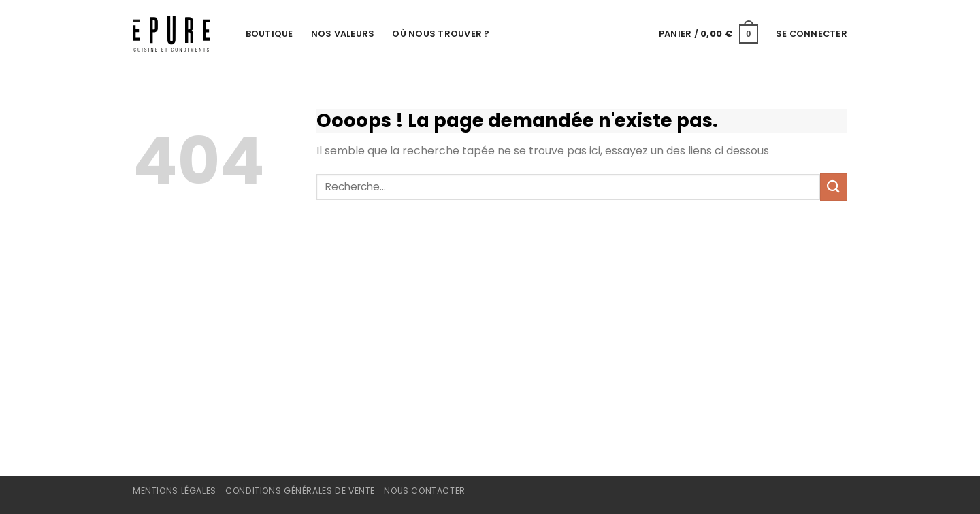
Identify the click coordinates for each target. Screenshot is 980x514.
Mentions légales (175, 491)
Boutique (269, 34)
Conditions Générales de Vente (300, 491)
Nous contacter (425, 491)
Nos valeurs (343, 34)
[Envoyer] (834, 187)
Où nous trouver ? (441, 34)
